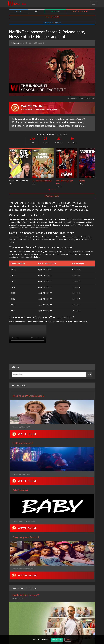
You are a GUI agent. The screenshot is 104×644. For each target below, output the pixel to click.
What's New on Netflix (80, 11)
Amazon (19, 11)
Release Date (17, 43)
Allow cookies (57, 640)
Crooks (82, 181)
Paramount (55, 11)
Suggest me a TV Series (52, 23)
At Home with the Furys (42, 181)
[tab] (49, 189)
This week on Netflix (52, 17)
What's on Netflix (52, 196)
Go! (89, 374)
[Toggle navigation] (93, 4)
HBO (36, 11)
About (68, 640)
